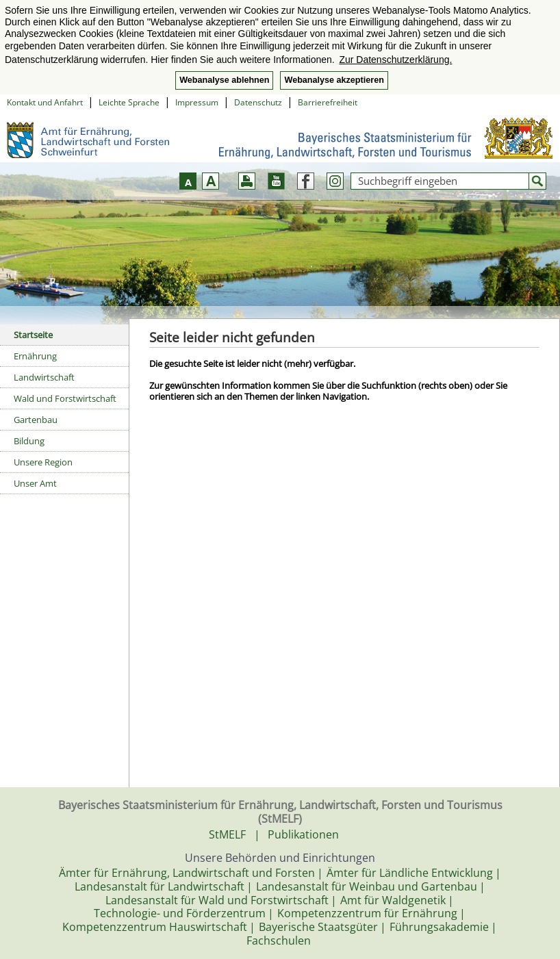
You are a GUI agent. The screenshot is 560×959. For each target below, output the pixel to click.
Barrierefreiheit (328, 102)
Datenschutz (258, 102)
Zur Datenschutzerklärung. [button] (395, 60)
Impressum (197, 102)
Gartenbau (36, 420)
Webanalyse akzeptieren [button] (334, 80)
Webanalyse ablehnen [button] (224, 80)
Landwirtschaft (44, 377)
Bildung (29, 441)
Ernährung (35, 356)
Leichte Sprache (129, 102)
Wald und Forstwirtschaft (65, 398)
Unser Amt (35, 483)
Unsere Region (43, 462)
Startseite (33, 335)
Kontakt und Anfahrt (45, 102)
